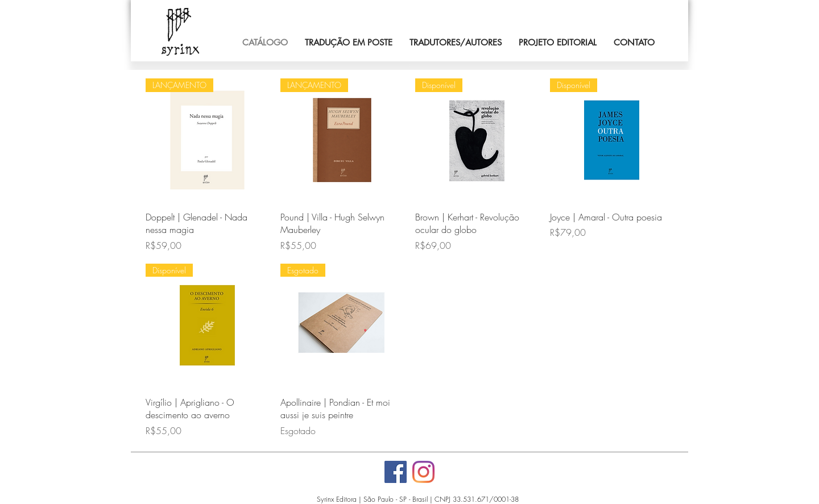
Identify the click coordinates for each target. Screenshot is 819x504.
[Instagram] (423, 472)
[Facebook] (396, 472)
